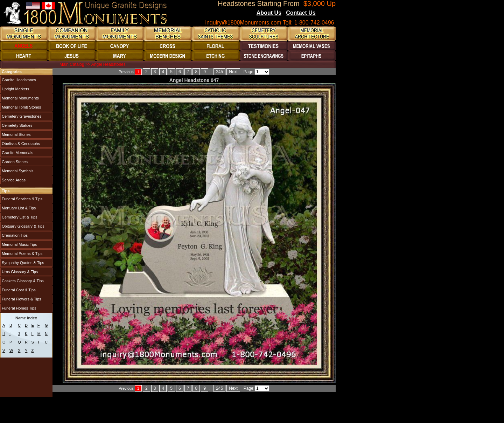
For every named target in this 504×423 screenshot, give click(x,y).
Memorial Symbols (17, 171)
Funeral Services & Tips (22, 199)
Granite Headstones (18, 80)
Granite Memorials (17, 153)
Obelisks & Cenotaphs (20, 144)
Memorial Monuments (20, 98)
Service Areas (13, 180)
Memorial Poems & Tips (22, 254)
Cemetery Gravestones (21, 116)
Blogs (325, 13)
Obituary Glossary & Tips (23, 226)
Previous (126, 72)
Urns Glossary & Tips (19, 272)
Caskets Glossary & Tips (22, 281)
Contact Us (301, 13)
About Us (269, 13)
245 (219, 72)
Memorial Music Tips (19, 244)
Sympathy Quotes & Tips (22, 263)
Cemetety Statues (17, 125)
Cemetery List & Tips (19, 217)
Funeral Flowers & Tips (21, 299)
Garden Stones (14, 162)
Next (233, 72)
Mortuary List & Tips (18, 208)
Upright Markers (15, 89)
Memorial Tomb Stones (21, 107)
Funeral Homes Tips (18, 308)
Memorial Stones (16, 134)
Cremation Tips (14, 235)
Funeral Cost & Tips (18, 290)
